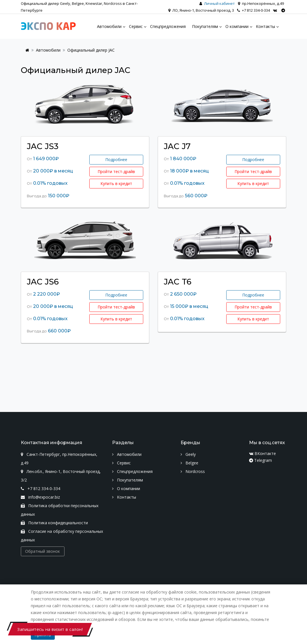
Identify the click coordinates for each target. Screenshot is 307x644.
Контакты (124, 497)
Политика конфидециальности (54, 523)
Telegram (260, 460)
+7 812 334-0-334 (254, 10)
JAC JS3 (43, 146)
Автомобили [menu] (109, 26)
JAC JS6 (43, 282)
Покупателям (128, 480)
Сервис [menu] (136, 26)
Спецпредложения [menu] (168, 26)
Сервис (121, 463)
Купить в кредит (116, 183)
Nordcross (193, 471)
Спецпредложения (132, 471)
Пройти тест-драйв (116, 171)
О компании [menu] (237, 26)
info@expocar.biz (40, 497)
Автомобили (48, 50)
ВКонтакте (262, 453)
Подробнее (116, 160)
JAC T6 (178, 282)
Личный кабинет (219, 3)
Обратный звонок (43, 551)
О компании (126, 488)
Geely (188, 454)
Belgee (189, 463)
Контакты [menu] (265, 26)
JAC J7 (177, 146)
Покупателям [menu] (205, 26)
